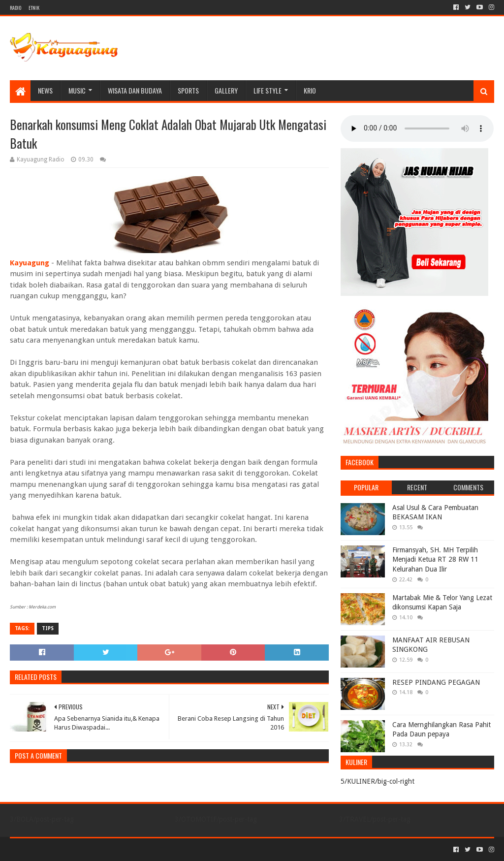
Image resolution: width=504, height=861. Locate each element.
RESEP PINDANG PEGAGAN (436, 682)
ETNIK (34, 8)
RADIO (16, 8)
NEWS (45, 90)
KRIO (310, 90)
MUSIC (77, 90)
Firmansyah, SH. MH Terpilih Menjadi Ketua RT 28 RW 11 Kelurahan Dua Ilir (435, 559)
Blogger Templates (121, 849)
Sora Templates (64, 849)
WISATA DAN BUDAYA (135, 90)
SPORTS (188, 90)
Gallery (226, 90)
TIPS (48, 628)
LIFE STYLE (268, 90)
